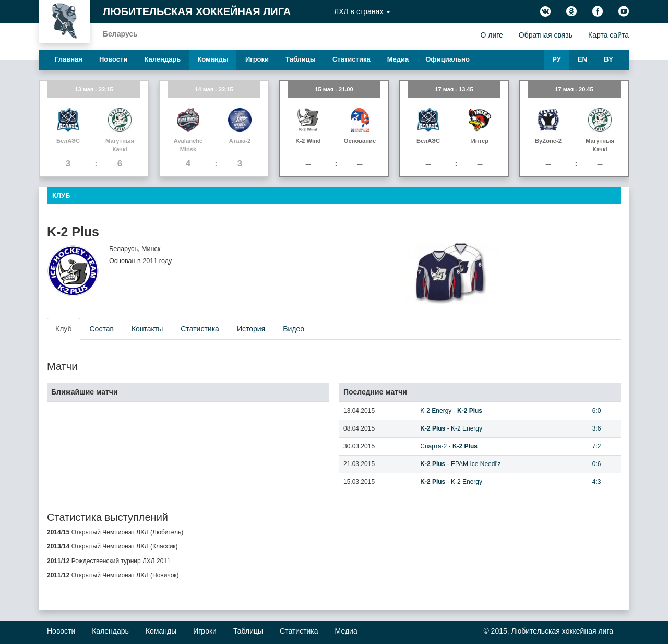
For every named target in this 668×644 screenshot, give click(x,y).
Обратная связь (546, 35)
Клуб (64, 329)
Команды (213, 59)
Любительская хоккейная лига (197, 11)
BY (609, 59)
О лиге (491, 35)
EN (582, 59)
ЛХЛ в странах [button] (362, 11)
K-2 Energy (436, 411)
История (251, 329)
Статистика (351, 59)
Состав (102, 329)
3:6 (597, 428)
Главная (69, 59)
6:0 (597, 411)
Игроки (257, 59)
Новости (114, 59)
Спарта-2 (433, 446)
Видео (294, 329)
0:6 (597, 464)
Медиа (398, 59)
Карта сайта (609, 35)
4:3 (597, 482)
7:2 (597, 446)
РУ (557, 59)
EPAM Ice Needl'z (476, 464)
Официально (448, 59)
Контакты (147, 329)
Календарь (162, 59)
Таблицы (301, 59)
